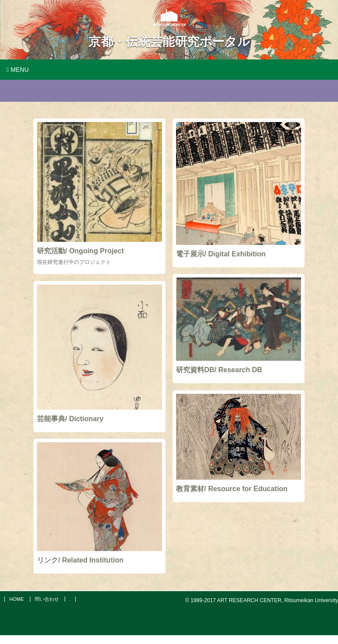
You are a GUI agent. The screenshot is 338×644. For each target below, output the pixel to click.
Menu (18, 70)
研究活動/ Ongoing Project (80, 251)
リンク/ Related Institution (80, 560)
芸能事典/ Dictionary (70, 419)
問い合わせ (47, 599)
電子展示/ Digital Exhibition (221, 254)
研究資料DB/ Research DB (219, 370)
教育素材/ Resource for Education (232, 489)
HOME (17, 599)
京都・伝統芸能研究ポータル (169, 42)
